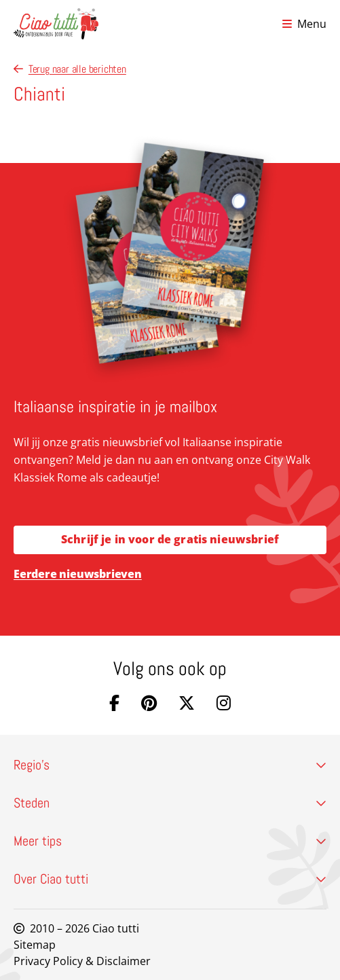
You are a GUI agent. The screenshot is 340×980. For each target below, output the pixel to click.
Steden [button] (170, 803)
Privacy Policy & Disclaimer (82, 961)
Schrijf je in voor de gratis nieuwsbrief (170, 539)
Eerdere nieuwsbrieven (78, 574)
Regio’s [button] (170, 765)
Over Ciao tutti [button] (170, 879)
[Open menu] (304, 24)
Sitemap (35, 945)
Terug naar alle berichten (70, 69)
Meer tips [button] (170, 841)
